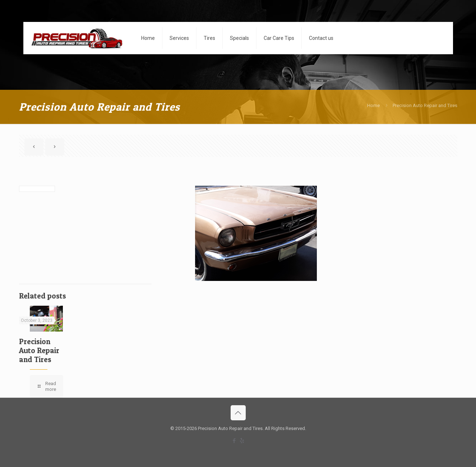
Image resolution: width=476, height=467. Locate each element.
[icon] (242, 441)
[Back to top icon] (238, 413)
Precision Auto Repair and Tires (425, 105)
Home (373, 105)
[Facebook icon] (234, 441)
